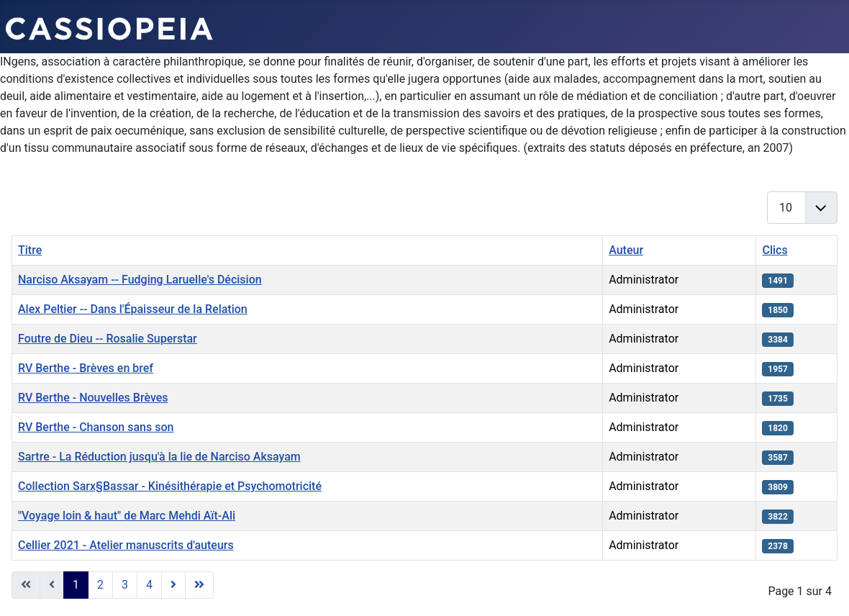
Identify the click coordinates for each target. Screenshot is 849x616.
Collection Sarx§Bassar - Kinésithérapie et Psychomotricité (170, 486)
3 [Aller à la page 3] (125, 585)
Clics (775, 250)
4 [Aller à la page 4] (149, 585)
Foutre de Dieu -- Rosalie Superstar (108, 339)
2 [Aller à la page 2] (100, 585)
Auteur (626, 250)
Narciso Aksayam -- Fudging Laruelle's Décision (140, 280)
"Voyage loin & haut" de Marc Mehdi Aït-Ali (127, 516)
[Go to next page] (173, 585)
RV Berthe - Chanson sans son (96, 427)
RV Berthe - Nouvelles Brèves (93, 398)
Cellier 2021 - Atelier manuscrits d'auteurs (126, 545)
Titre (30, 250)
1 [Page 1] (76, 585)
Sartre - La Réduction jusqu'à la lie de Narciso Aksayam (159, 457)
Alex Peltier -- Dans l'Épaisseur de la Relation (133, 309)
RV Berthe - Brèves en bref (86, 368)
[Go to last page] (199, 585)
